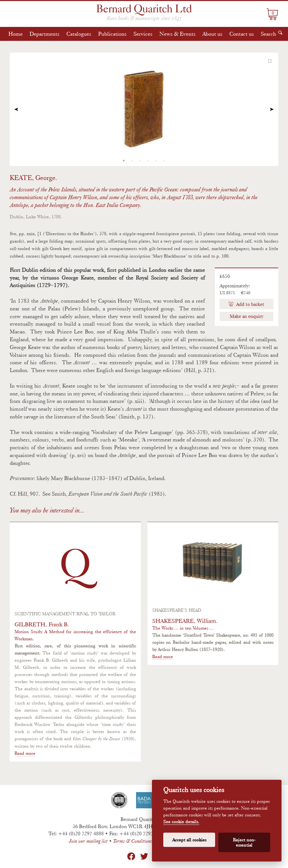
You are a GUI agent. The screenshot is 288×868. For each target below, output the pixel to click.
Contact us (242, 34)
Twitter (144, 856)
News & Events (178, 34)
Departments (45, 34)
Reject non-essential (244, 842)
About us (213, 34)
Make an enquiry (247, 316)
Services (143, 34)
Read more (25, 753)
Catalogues (79, 34)
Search (268, 34)
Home (16, 34)
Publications (112, 34)
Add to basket (250, 304)
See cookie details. (181, 822)
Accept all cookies (189, 840)
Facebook (131, 856)
